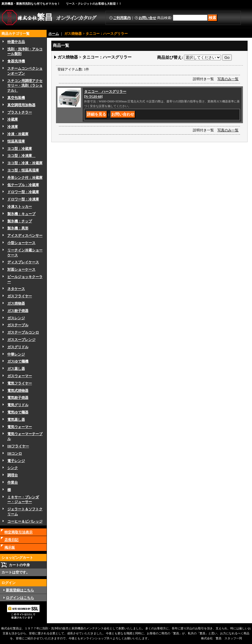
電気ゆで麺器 (18, 412)
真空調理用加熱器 (21, 105)
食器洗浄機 (16, 61)
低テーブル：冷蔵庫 (23, 185)
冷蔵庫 (13, 119)
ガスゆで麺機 (18, 361)
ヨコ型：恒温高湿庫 (23, 170)
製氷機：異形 (18, 228)
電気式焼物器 (18, 391)
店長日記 (11, 540)
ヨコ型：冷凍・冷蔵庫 (25, 163)
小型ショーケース (21, 243)
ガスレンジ (16, 318)
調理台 (13, 475)
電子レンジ (16, 461)
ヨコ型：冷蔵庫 (20, 149)
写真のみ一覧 (228, 79)
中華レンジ (16, 354)
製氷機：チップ (20, 221)
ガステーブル (18, 325)
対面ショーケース (21, 269)
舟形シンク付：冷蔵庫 (25, 178)
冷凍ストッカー (20, 207)
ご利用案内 (122, 18)
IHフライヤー (18, 446)
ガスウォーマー (20, 376)
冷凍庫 (13, 127)
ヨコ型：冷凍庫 (21, 156)
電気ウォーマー (20, 427)
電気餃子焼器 (18, 398)
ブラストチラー (20, 112)
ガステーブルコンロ (23, 332)
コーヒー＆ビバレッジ (25, 521)
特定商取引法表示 (18, 532)
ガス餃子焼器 (18, 311)
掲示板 (10, 547)
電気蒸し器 (16, 420)
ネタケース (16, 289)
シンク (13, 468)
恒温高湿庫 (16, 141)
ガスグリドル (18, 347)
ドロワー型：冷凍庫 (23, 199)
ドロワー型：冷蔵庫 (23, 192)
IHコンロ (15, 454)
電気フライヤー (20, 383)
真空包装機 (16, 98)
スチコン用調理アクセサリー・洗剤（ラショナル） (25, 86)
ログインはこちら (20, 598)
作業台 (13, 482)
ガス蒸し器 (16, 369)
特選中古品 (16, 42)
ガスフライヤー (20, 296)
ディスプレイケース (23, 262)
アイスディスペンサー (25, 236)
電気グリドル (18, 405)
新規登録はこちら (20, 590)
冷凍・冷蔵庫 (18, 134)
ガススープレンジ (21, 340)
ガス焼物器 (16, 303)
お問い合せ (147, 18)
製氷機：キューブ (21, 214)
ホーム (54, 34)
